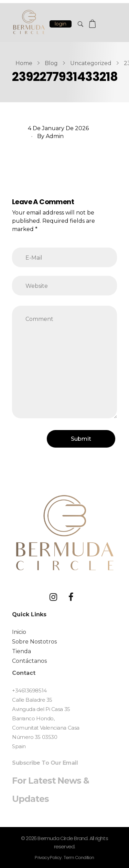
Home (24, 63)
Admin (55, 136)
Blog (51, 63)
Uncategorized (91, 63)
